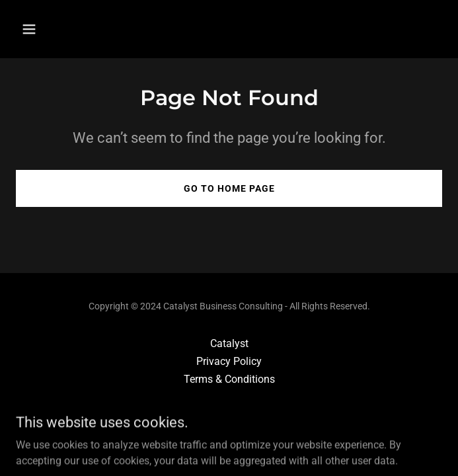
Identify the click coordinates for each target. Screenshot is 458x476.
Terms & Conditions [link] (229, 379)
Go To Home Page (229, 188)
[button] (65, 29)
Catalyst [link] (229, 343)
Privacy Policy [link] (229, 361)
